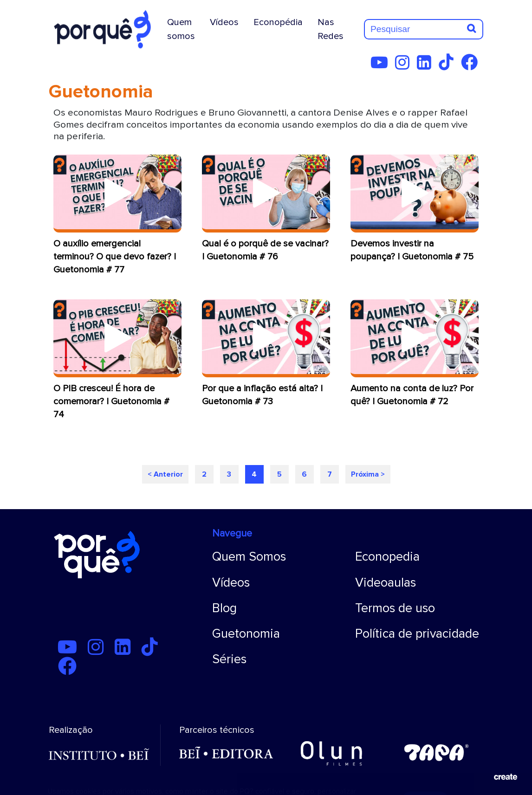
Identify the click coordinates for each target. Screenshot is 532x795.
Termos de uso (395, 608)
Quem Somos (249, 557)
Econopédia (278, 22)
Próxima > (368, 474)
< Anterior (165, 474)
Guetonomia (246, 634)
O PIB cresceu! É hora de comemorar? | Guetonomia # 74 (111, 401)
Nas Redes (331, 29)
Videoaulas (386, 583)
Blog (224, 608)
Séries (229, 659)
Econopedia (387, 557)
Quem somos (181, 29)
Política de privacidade (417, 634)
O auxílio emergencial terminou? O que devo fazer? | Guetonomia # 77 (115, 257)
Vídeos (224, 22)
